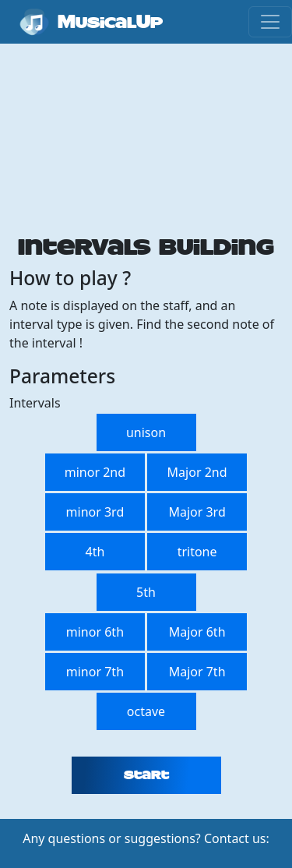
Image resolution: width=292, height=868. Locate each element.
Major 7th (197, 672)
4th (95, 552)
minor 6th (95, 632)
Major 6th (197, 632)
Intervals (35, 403)
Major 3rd (197, 512)
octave (146, 711)
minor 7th (95, 672)
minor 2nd (95, 472)
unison (146, 432)
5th (146, 592)
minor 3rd (95, 512)
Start (146, 775)
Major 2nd (197, 472)
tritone (197, 552)
